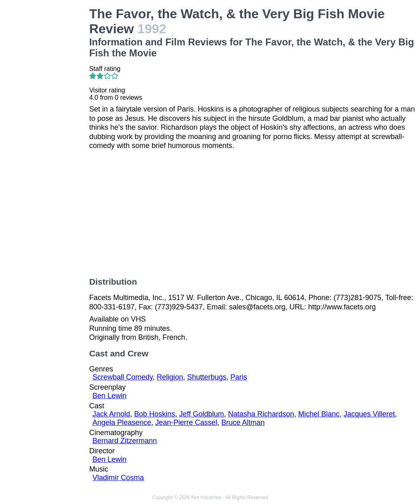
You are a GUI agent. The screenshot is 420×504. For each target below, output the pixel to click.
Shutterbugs (207, 377)
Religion (170, 377)
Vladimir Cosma (118, 478)
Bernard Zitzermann (125, 441)
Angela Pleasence (122, 423)
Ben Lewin (109, 396)
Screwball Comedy (123, 377)
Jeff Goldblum (201, 414)
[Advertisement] (46, 128)
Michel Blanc (319, 414)
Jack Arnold (111, 414)
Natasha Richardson (261, 414)
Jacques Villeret (369, 414)
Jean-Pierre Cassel (186, 423)
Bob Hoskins (155, 414)
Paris (239, 377)
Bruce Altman (243, 423)
